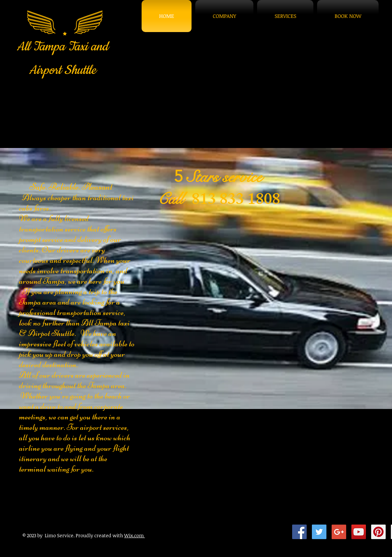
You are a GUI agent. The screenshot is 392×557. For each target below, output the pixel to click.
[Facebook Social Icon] (299, 532)
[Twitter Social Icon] (319, 532)
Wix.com (135, 535)
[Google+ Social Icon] (339, 532)
